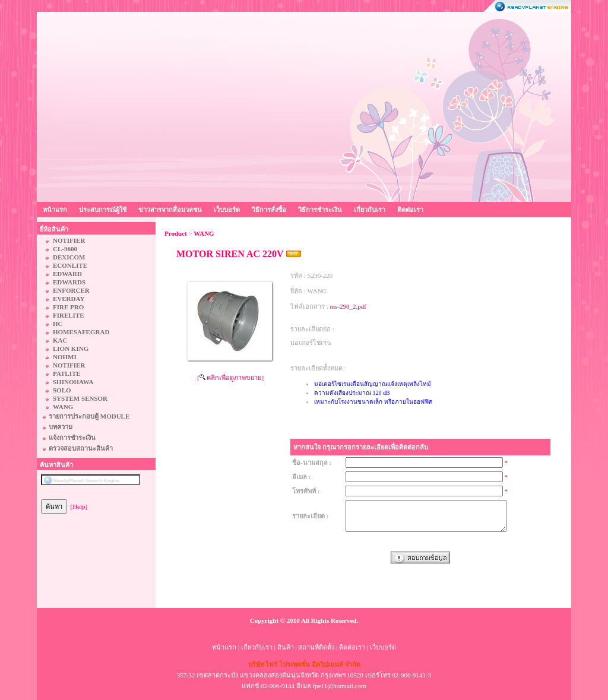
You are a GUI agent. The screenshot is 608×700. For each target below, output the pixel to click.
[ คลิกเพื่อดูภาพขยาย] (230, 378)
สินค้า (286, 647)
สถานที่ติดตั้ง (316, 647)
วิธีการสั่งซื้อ (269, 210)
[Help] (79, 506)
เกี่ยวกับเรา (370, 210)
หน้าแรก (55, 210)
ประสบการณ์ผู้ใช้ (103, 210)
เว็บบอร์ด (227, 210)
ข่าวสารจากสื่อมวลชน (170, 210)
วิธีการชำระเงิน (320, 210)
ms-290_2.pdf (348, 306)
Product (176, 233)
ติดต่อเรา (410, 210)
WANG (204, 233)
